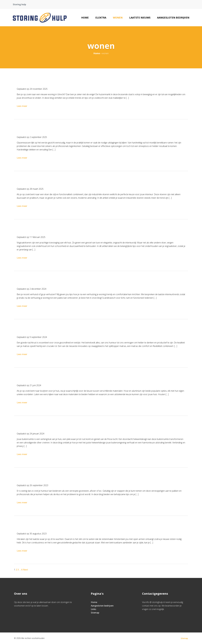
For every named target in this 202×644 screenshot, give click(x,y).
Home (85, 18)
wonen (118, 18)
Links (94, 609)
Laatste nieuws (140, 18)
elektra (101, 18)
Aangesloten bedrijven (173, 18)
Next (26, 570)
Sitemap (95, 613)
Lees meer (22, 106)
